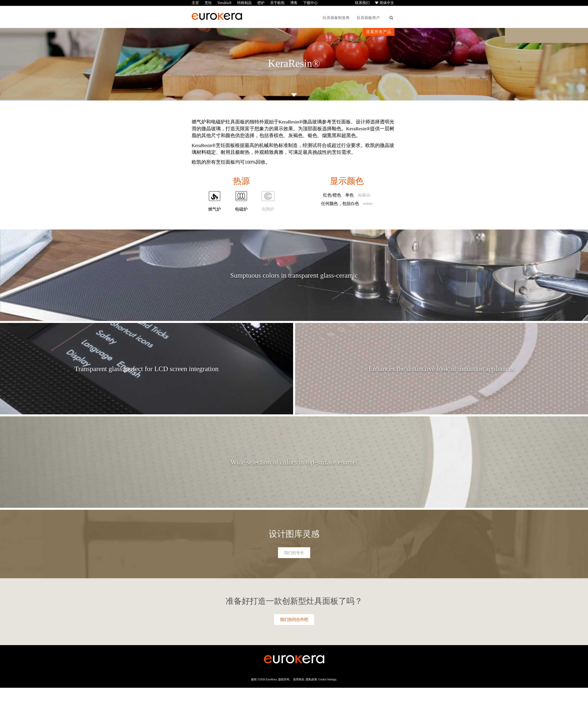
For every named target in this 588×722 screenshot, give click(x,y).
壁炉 (261, 3)
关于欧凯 (277, 3)
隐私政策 (311, 679)
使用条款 (299, 679)
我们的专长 (294, 553)
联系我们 (362, 3)
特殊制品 (244, 3)
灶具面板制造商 (336, 18)
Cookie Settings (327, 679)
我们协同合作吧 (294, 620)
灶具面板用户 (368, 18)
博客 (294, 3)
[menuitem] (385, 3)
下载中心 (310, 3)
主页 (195, 3)
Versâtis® (224, 3)
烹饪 (208, 3)
